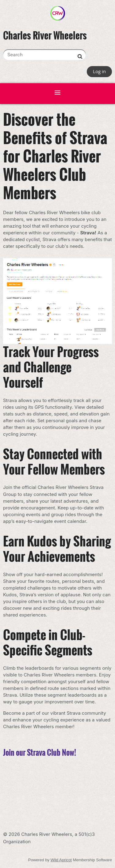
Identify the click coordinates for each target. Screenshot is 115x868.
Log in (99, 71)
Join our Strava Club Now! (40, 752)
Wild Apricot (61, 860)
